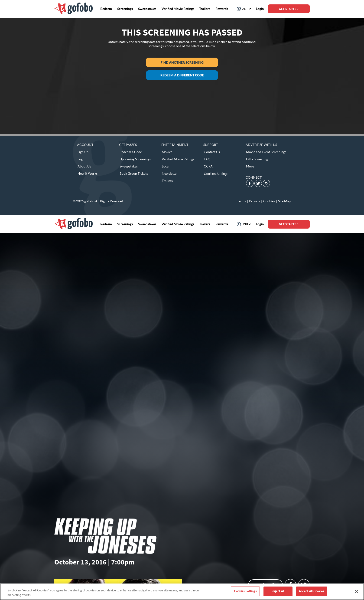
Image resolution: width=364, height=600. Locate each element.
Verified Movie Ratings (178, 159)
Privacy (255, 201)
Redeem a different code (182, 75)
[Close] (357, 591)
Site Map (284, 201)
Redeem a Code (131, 152)
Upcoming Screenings (135, 159)
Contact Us (212, 152)
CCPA (208, 166)
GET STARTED (289, 9)
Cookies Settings (216, 174)
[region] (182, 592)
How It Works (88, 173)
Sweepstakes (129, 166)
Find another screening (182, 62)
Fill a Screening (257, 159)
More (250, 166)
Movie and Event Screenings (266, 152)
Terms (241, 201)
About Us (84, 166)
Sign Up (83, 152)
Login (81, 159)
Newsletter (170, 173)
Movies (167, 152)
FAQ (207, 159)
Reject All (278, 591)
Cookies (269, 201)
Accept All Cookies (311, 591)
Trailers (167, 181)
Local (166, 166)
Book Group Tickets (134, 173)
